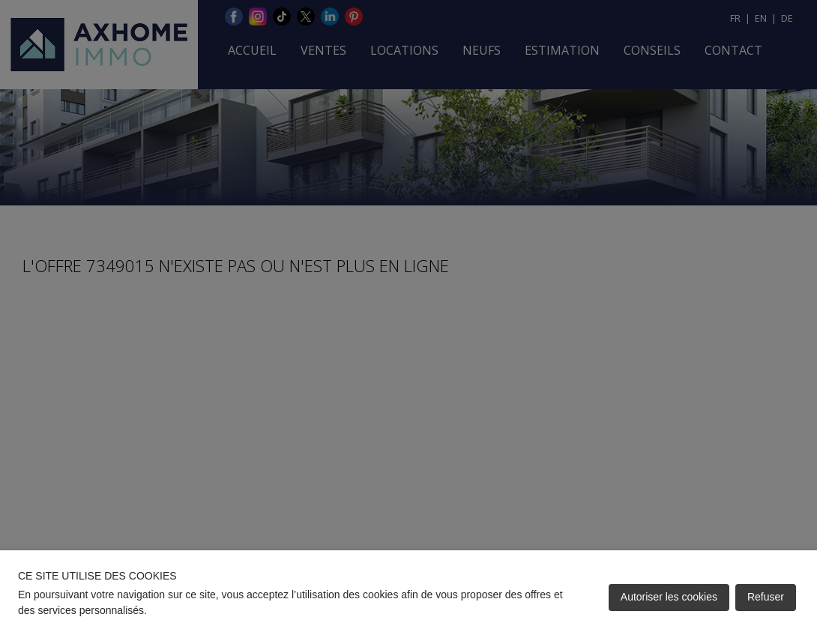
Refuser (766, 597)
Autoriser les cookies (669, 597)
